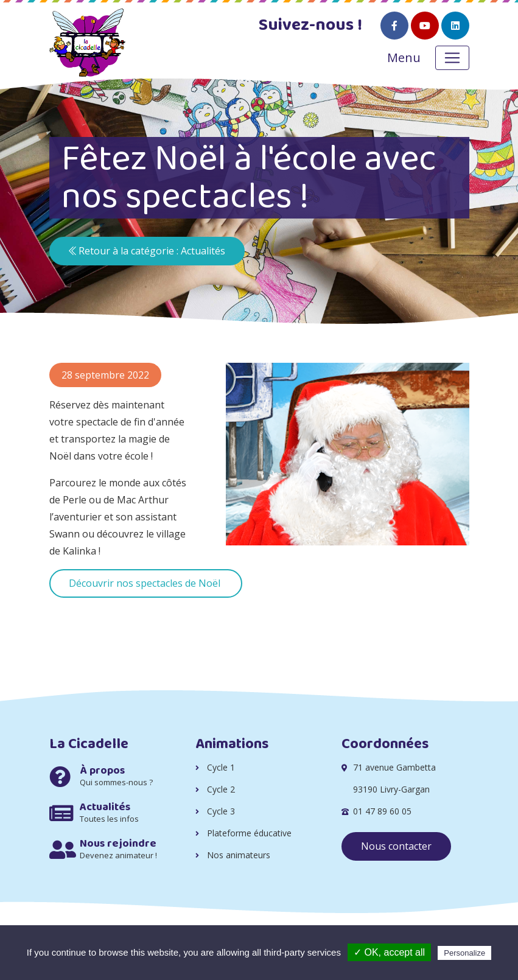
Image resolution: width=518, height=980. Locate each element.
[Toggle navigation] (452, 58)
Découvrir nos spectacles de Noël (146, 583)
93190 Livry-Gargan (391, 789)
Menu (404, 58)
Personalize (464, 953)
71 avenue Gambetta (394, 767)
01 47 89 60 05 (382, 811)
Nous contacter (396, 846)
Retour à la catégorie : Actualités (147, 251)
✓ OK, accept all (389, 952)
